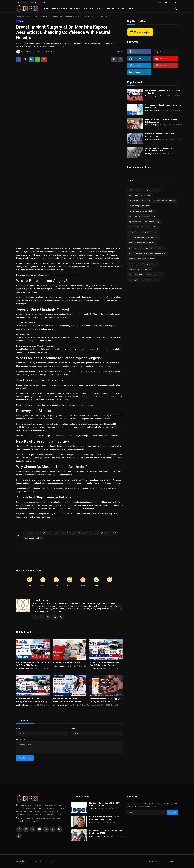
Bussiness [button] (75, 9)
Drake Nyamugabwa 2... (154, 96)
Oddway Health (95, 705)
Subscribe (172, 813)
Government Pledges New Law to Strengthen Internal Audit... (164, 106)
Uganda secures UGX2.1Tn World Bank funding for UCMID (106, 832)
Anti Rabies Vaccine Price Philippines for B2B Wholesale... (68, 700)
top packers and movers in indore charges (145, 222)
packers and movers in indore (140, 195)
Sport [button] (100, 9)
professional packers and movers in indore (145, 248)
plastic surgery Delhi (109, 533)
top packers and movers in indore (142, 211)
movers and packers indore (139, 206)
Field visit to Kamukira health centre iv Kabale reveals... (161, 121)
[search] (176, 9)
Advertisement (22, 2)
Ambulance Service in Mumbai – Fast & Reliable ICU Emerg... (104, 664)
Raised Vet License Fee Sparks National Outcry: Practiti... (162, 135)
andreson (93, 823)
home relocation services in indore (142, 259)
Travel (131, 190)
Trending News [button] (59, 9)
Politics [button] (88, 9)
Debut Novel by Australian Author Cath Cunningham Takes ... (104, 818)
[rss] (19, 836)
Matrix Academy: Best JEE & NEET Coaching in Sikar (104, 804)
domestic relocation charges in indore (143, 264)
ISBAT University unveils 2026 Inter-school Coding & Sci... (163, 92)
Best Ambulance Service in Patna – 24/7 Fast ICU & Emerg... (33, 664)
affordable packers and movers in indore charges (148, 253)
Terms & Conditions (153, 861)
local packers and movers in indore (142, 243)
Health (26, 16)
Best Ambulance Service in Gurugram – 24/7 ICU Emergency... (32, 700)
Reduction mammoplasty (88, 533)
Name (19, 729)
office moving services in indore (141, 269)
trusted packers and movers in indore (143, 227)
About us (33, 2)
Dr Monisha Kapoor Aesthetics (63, 533)
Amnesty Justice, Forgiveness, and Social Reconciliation (160, 150)
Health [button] (111, 9)
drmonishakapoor (40, 600)
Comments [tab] (25, 721)
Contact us (43, 2)
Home (46, 9)
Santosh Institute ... (60, 666)
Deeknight (149, 154)
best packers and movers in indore (142, 216)
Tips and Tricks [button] (125, 9)
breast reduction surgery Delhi (37, 533)
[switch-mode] (176, 2)
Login (160, 2)
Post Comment (25, 758)
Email (73, 729)
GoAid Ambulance (23, 669)
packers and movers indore (139, 200)
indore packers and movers (165, 200)
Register (168, 2)
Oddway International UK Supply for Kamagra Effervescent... (106, 700)
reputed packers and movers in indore (143, 280)
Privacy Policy (170, 861)
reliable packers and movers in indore (143, 232)
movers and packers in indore (149, 190)
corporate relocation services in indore (143, 237)
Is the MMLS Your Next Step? (66, 663)
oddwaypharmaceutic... (61, 705)
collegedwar (94, 809)
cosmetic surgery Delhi (34, 538)
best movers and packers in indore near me (145, 274)
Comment (21, 740)
